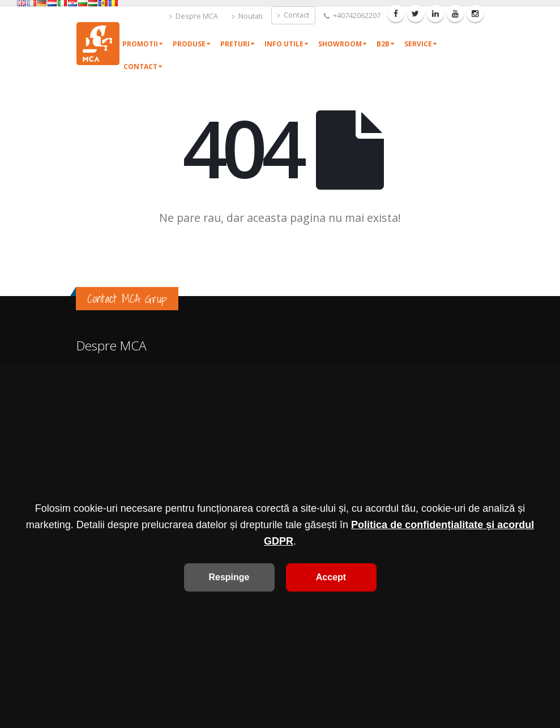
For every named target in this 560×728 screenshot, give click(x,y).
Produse (189, 44)
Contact (293, 15)
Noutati (247, 16)
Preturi (235, 44)
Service (418, 44)
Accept (331, 577)
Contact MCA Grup (127, 299)
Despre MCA (194, 16)
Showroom (340, 44)
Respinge (229, 577)
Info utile (284, 44)
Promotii (140, 44)
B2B (383, 44)
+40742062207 (352, 16)
